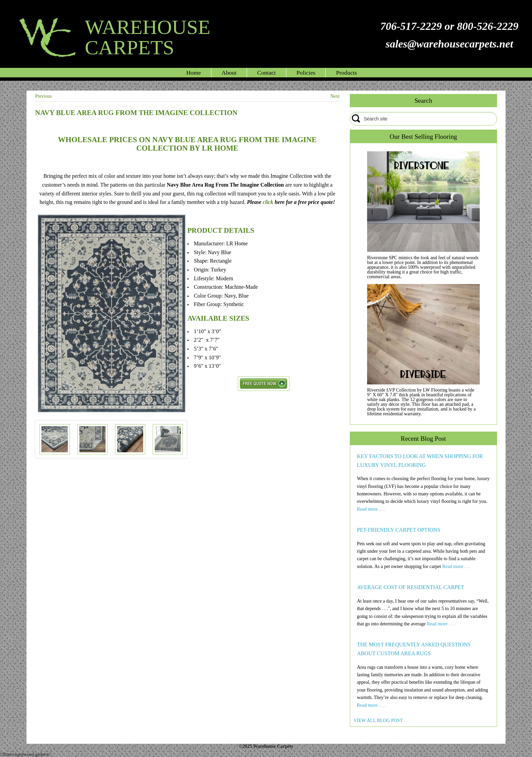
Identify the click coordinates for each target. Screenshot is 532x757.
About (229, 73)
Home (194, 73)
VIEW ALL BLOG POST (378, 721)
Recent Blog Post (423, 439)
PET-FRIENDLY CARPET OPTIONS (399, 530)
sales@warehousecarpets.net (449, 44)
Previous (43, 96)
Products (346, 73)
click (268, 202)
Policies (306, 73)
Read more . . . (371, 509)
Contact (267, 73)
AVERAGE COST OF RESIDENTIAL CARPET (411, 587)
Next (335, 96)
